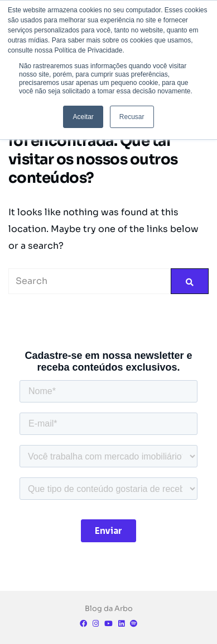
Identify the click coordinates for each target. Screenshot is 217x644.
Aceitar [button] (83, 117)
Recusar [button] (132, 117)
